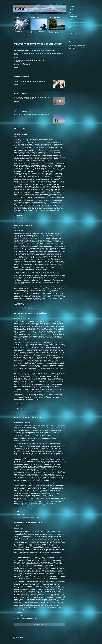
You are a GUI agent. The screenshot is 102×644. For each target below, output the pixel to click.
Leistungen (16, 67)
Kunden (40, 176)
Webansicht (87, 637)
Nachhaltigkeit (28, 261)
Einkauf (29, 176)
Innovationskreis (43, 167)
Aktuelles (16, 119)
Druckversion (17, 637)
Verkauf (42, 492)
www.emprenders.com (30, 290)
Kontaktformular (73, 48)
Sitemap (22, 637)
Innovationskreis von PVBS (21, 260)
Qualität (34, 492)
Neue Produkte (22, 176)
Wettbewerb (48, 176)
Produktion (34, 176)
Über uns (16, 84)
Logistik (16, 492)
